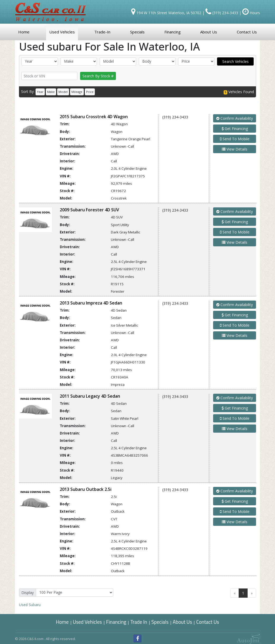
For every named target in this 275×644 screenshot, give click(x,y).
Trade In (139, 622)
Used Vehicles (87, 622)
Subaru (30, 605)
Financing (116, 622)
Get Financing (235, 129)
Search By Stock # (98, 76)
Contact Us (208, 622)
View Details (235, 149)
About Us (182, 622)
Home (62, 622)
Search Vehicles (235, 61)
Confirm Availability (235, 118)
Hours (251, 13)
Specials (160, 622)
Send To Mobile (235, 139)
